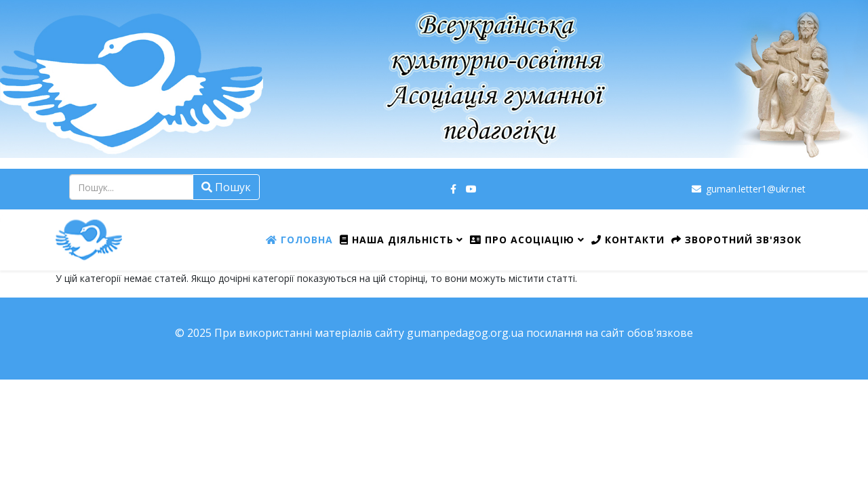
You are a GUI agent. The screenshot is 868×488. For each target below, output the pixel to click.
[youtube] (471, 189)
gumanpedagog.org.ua (465, 333)
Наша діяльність (397, 240)
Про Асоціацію (522, 240)
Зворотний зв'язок (736, 240)
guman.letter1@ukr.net (756, 189)
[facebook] (453, 189)
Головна (299, 240)
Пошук (226, 187)
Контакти (628, 240)
